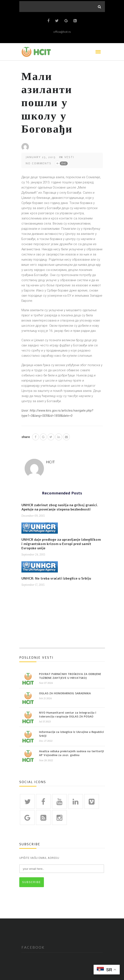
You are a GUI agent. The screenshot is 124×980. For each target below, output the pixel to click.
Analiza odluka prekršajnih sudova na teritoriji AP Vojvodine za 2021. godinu (71, 753)
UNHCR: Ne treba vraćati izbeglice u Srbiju (56, 578)
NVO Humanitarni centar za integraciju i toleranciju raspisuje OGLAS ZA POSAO (68, 715)
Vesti (69, 157)
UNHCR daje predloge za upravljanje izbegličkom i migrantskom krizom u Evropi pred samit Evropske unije (61, 544)
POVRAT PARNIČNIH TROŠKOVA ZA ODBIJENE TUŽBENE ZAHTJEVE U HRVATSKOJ (70, 676)
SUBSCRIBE (32, 882)
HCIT (50, 462)
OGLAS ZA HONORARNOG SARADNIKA (65, 693)
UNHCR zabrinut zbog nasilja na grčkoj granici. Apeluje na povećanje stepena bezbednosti (60, 507)
